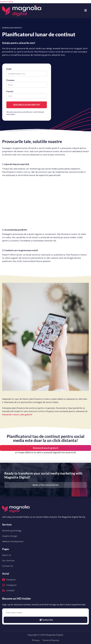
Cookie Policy (7, 2)
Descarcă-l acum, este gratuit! (17, 415)
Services (7, 524)
